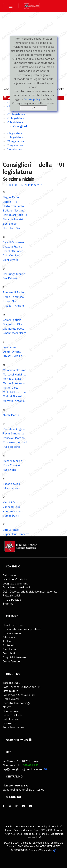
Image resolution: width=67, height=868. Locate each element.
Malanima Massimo (15, 370)
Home (6, 89)
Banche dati (10, 649)
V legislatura (14, 133)
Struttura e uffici (13, 625)
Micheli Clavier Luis (14, 392)
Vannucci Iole (11, 507)
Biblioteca (9, 637)
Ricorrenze (10, 723)
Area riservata (19, 740)
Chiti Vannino (11, 255)
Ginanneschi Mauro (15, 333)
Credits (33, 850)
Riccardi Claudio (13, 461)
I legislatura (14, 149)
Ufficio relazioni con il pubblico (22, 629)
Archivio (8, 641)
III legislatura (15, 141)
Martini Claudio (12, 379)
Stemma (8, 604)
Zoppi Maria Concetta (16, 534)
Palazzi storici (11, 595)
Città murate (10, 691)
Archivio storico (13, 834)
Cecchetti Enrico (13, 251)
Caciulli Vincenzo (13, 242)
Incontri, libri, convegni (17, 703)
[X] (10, 806)
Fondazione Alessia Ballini (19, 695)
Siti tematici (57, 834)
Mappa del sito (32, 834)
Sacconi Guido (11, 484)
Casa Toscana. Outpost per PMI (22, 687)
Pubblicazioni (11, 719)
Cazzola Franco (13, 247)
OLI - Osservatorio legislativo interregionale (30, 592)
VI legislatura (15, 122)
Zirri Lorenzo (11, 530)
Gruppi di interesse (14, 657)
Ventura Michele (13, 511)
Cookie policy (32, 99)
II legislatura (15, 145)
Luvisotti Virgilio (13, 356)
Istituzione (9, 575)
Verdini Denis (11, 516)
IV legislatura (15, 137)
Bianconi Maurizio (14, 219)
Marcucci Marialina (14, 374)
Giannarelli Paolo (14, 329)
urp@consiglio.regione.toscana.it (23, 769)
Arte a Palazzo (12, 600)
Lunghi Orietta (12, 352)
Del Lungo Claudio (14, 274)
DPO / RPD (46, 830)
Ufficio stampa (12, 633)
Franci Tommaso (13, 297)
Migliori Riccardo (13, 396)
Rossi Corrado (11, 465)
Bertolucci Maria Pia (15, 215)
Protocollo (9, 645)
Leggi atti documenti (15, 583)
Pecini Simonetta (13, 433)
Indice (45, 834)
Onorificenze (11, 711)
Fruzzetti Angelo (13, 306)
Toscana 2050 (11, 683)
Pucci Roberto (12, 447)
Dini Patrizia (10, 278)
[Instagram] (17, 806)
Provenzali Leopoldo (16, 442)
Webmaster (46, 850)
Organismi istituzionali (16, 587)
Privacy (58, 830)
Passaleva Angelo (14, 429)
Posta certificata (23, 830)
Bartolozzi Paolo (13, 206)
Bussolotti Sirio (12, 228)
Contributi (9, 653)
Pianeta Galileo (12, 715)
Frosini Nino (10, 301)
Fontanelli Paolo (13, 292)
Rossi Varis (9, 470)
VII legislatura (15, 118)
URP (9, 752)
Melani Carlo (11, 388)
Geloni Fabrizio (12, 320)
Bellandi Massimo (14, 211)
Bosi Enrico (10, 224)
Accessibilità (34, 837)
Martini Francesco (14, 383)
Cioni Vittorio (11, 260)
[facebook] (3, 806)
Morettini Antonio (14, 401)
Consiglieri (20, 126)
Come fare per (12, 661)
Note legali (44, 826)
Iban (36, 830)
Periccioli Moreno (14, 438)
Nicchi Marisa (11, 415)
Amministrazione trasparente (20, 826)
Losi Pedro (9, 347)
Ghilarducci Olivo (13, 324)
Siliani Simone (12, 488)
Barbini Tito (10, 202)
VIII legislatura (16, 114)
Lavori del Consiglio (15, 579)
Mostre (7, 707)
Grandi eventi (11, 699)
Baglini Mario (11, 197)
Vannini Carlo (11, 502)
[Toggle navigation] (11, 6)
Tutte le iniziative (13, 727)
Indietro (60, 89)
